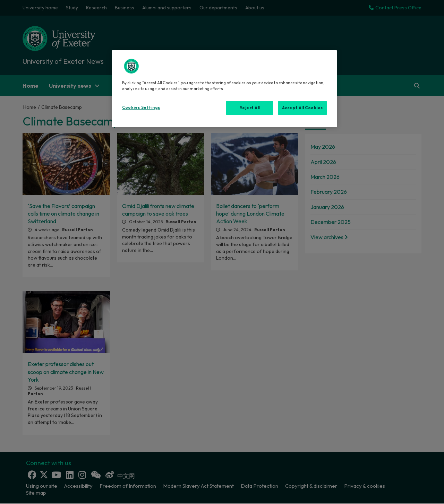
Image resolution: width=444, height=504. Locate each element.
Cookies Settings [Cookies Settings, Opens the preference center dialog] (141, 107)
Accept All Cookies (302, 108)
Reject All (250, 108)
